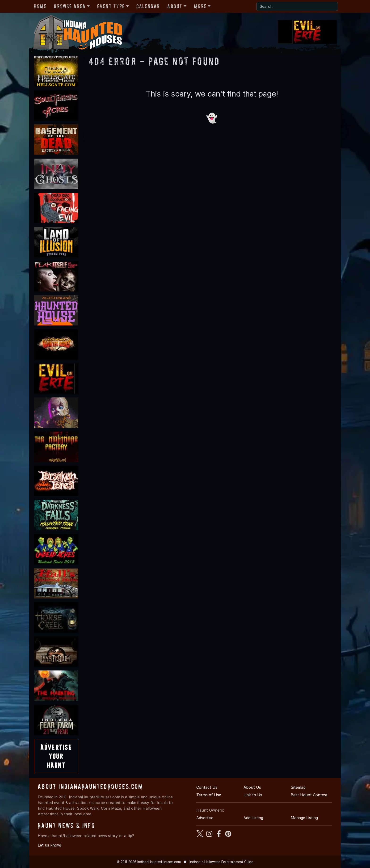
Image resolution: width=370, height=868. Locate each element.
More (200, 6)
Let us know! (49, 845)
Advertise (205, 818)
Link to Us (253, 795)
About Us (252, 787)
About (175, 6)
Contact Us (207, 787)
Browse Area (70, 6)
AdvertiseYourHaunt (56, 756)
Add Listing (253, 818)
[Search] (297, 6)
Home (40, 6)
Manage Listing (304, 818)
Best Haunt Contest (309, 795)
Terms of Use (209, 795)
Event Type (111, 6)
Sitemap (298, 787)
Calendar (148, 6)
